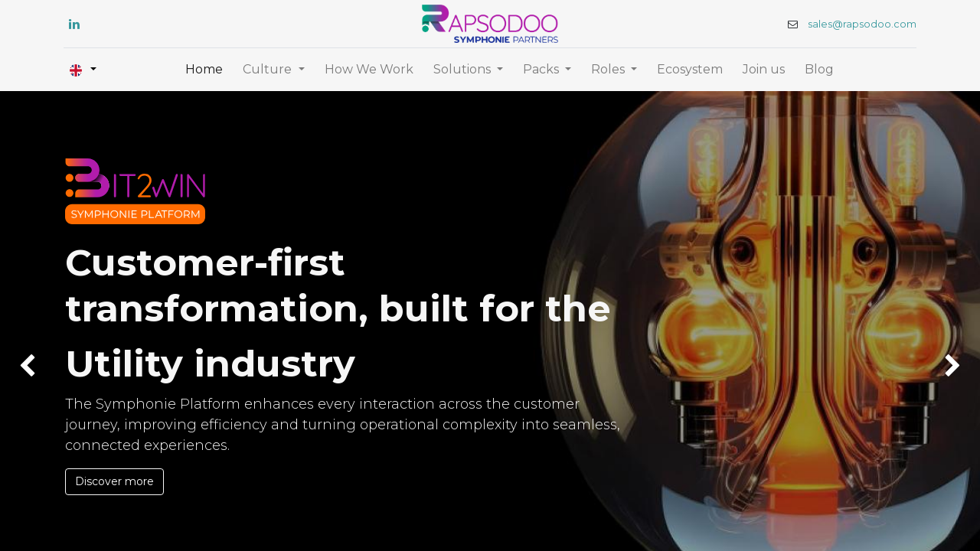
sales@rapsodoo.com (861, 24)
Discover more (114, 481)
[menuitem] (204, 70)
